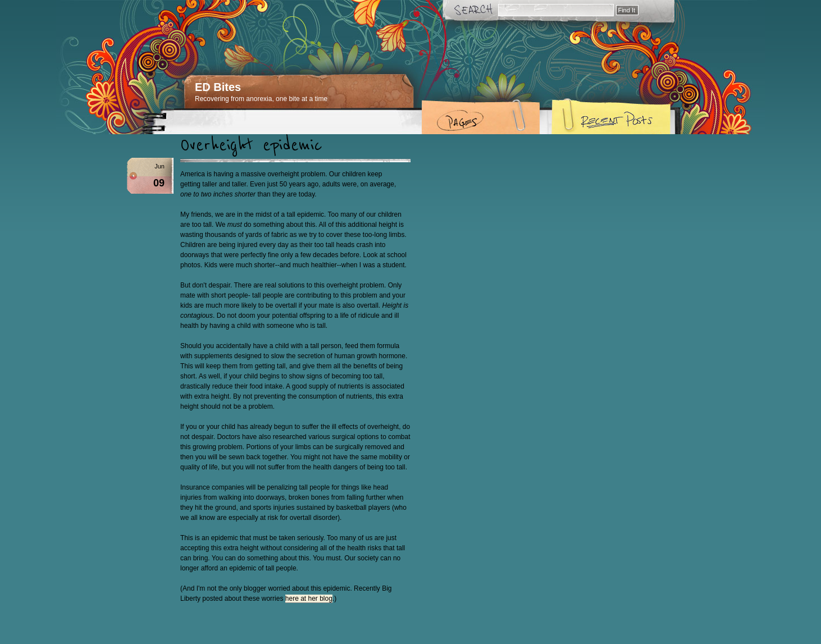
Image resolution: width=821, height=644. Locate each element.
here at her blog (309, 599)
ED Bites (218, 87)
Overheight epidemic (251, 145)
